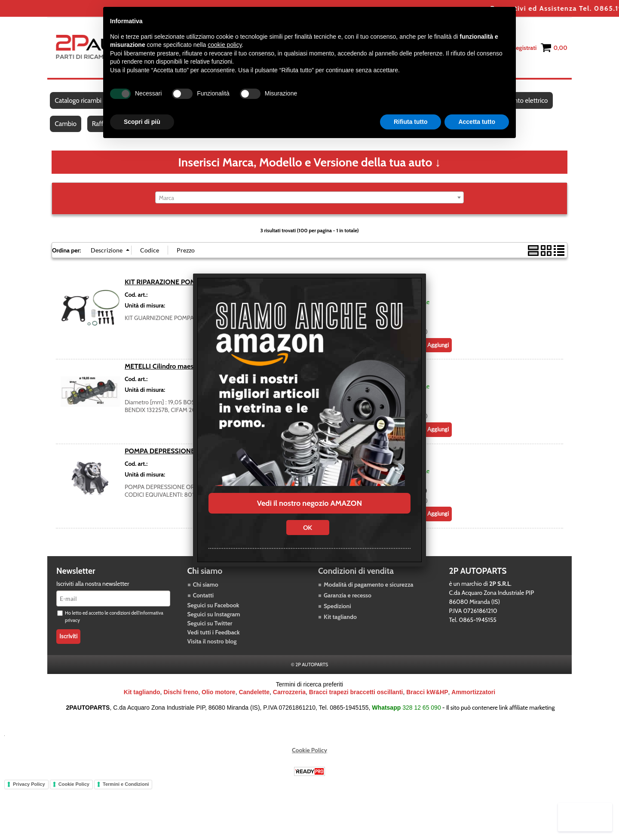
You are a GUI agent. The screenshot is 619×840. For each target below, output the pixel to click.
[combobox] (310, 205)
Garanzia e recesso (348, 603)
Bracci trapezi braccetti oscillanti (356, 700)
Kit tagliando (340, 625)
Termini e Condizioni (126, 792)
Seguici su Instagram (214, 622)
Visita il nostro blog (212, 649)
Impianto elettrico (527, 103)
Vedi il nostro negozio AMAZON (309, 503)
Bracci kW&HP (427, 700)
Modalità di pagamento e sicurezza (368, 592)
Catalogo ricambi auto (85, 103)
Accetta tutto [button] (477, 122)
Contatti (204, 603)
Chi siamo (206, 592)
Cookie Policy (309, 758)
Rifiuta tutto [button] (411, 122)
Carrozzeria (289, 700)
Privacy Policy (29, 792)
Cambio (66, 130)
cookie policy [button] (225, 45)
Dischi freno (181, 700)
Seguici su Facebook (213, 613)
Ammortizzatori (473, 700)
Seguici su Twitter (210, 631)
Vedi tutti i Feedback (214, 640)
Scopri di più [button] (142, 122)
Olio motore (219, 700)
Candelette (254, 700)
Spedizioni (337, 614)
